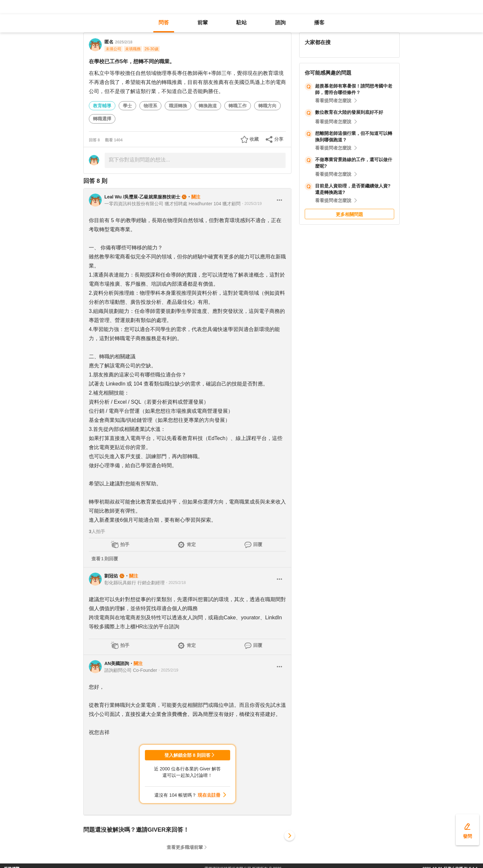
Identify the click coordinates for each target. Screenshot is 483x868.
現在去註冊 (209, 795)
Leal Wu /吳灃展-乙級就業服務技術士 (142, 197)
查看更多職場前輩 (185, 847)
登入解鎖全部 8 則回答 (187, 755)
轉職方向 (267, 106)
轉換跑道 (208, 106)
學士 (127, 106)
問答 (164, 23)
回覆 (258, 544)
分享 (279, 139)
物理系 (150, 106)
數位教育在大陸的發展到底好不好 (349, 112)
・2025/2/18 (175, 583)
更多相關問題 (349, 214)
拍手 (125, 544)
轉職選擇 (102, 119)
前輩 (203, 23)
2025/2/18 (124, 42)
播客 (319, 23)
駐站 (241, 23)
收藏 (254, 139)
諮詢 (280, 23)
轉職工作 (238, 106)
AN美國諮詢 (117, 663)
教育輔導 (102, 106)
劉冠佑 (111, 576)
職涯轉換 (178, 106)
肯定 (191, 544)
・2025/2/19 (251, 204)
